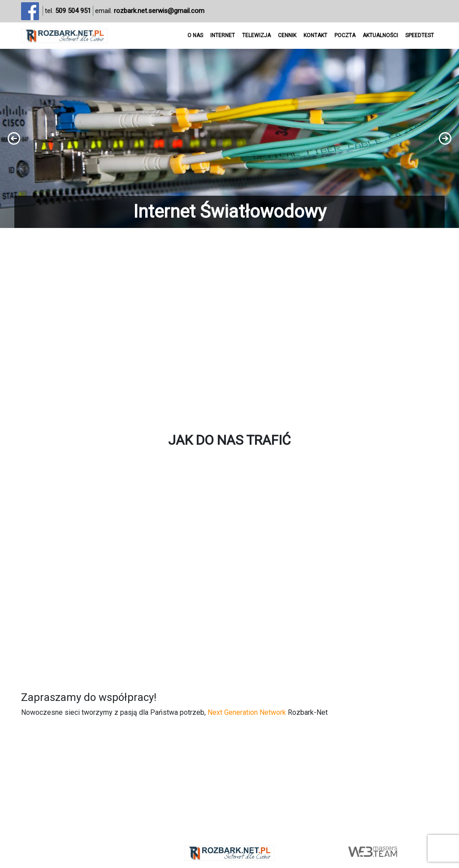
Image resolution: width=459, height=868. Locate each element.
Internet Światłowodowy (230, 212)
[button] (229, 138)
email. (150, 11)
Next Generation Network (247, 712)
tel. (68, 11)
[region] (229, 138)
